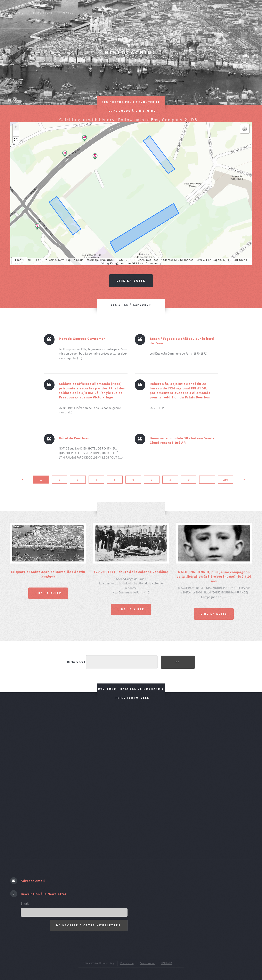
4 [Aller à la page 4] (96, 480)
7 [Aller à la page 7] (152, 480)
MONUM (222, 13)
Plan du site (127, 958)
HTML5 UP (167, 958)
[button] (65, 154)
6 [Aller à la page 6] (133, 480)
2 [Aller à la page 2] (59, 480)
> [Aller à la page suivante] (244, 480)
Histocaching (131, 52)
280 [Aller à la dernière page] (226, 480)
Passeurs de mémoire (192, 13)
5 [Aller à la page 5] (115, 480)
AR (118, 23)
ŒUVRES (163, 23)
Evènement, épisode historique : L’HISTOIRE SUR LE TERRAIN (125, 13)
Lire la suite (131, 281)
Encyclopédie (43, 13)
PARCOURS (243, 13)
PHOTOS (68, 13)
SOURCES (72, 23)
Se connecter (147, 958)
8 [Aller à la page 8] (170, 480)
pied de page (187, 23)
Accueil (18, 13)
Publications (97, 23)
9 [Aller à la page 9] (189, 480)
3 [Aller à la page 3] (78, 480)
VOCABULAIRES (139, 23)
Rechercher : (75, 659)
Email (25, 898)
